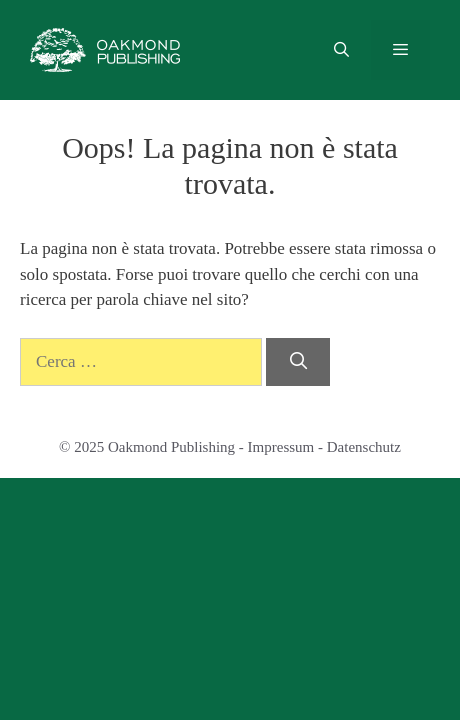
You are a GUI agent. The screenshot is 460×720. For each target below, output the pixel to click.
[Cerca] (298, 362)
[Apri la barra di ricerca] (340, 50)
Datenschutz (364, 447)
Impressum (281, 447)
